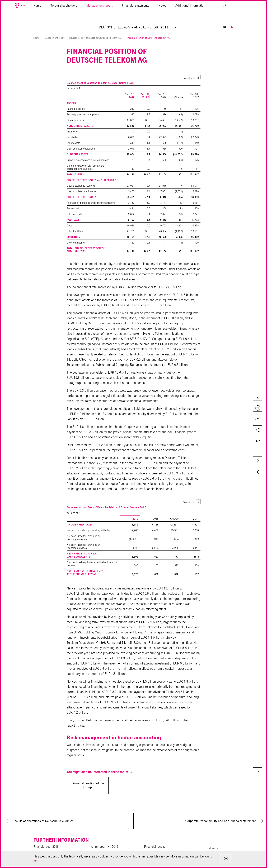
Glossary (257, 441)
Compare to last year (257, 408)
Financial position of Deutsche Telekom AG (148, 30)
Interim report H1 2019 (103, 838)
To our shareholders (64, 22)
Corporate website (45, 850)
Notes (162, 22)
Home (36, 30)
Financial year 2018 (46, 838)
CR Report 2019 (44, 844)
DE (225, 10)
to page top (257, 763)
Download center (100, 850)
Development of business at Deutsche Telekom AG (95, 30)
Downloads (257, 396)
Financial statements (135, 22)
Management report (99, 22)
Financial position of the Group (88, 777)
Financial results (155, 838)
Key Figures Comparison (257, 419)
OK (226, 859)
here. (37, 861)
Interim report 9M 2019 (104, 844)
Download (188, 70)
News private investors (159, 850)
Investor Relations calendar (162, 844)
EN (231, 10)
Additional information (190, 22)
